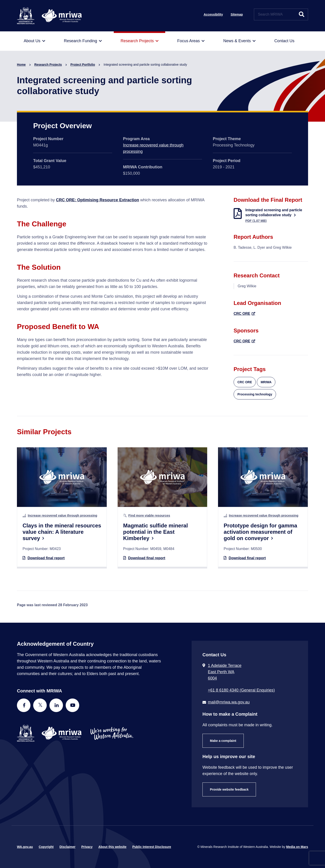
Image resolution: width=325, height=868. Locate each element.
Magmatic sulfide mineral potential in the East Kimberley (156, 532)
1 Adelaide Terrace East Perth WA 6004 (225, 672)
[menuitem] (34, 41)
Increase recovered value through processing (63, 515)
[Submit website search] (302, 14)
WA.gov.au (25, 847)
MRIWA (266, 382)
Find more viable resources (149, 515)
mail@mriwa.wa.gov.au (229, 702)
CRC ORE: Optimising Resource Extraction (97, 200)
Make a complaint (223, 741)
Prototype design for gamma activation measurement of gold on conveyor (260, 532)
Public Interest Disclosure (152, 847)
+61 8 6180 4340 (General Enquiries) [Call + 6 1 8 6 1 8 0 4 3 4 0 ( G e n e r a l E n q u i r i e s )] (241, 690)
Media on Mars (297, 847)
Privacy (87, 847)
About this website (112, 847)
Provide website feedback (229, 789)
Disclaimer (67, 847)
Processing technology (255, 394)
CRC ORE (242, 314)
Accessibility (213, 14)
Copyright (46, 847)
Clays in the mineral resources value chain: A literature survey (62, 532)
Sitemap (237, 14)
